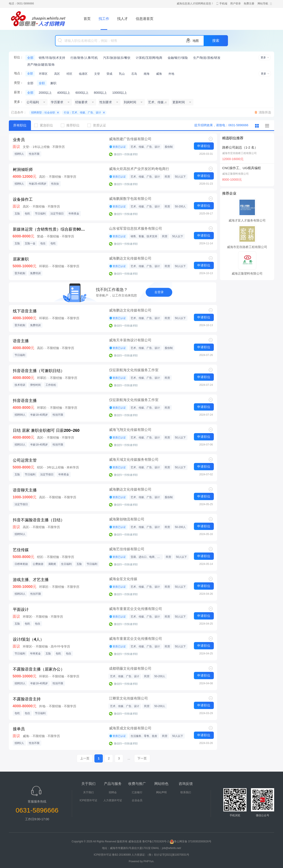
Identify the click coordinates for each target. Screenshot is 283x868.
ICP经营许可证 (88, 800)
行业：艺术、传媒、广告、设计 (82, 113)
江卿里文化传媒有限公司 (128, 698)
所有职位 (20, 125)
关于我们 (88, 792)
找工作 (104, 19)
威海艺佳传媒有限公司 (127, 549)
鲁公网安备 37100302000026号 (190, 841)
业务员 (19, 140)
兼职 (53, 83)
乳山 (122, 74)
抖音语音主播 (25, 401)
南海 (147, 74)
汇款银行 (137, 792)
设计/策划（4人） (28, 639)
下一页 (142, 758)
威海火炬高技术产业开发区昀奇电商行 (139, 169)
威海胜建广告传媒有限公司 (130, 139)
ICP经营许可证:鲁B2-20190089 (113, 855)
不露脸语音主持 (27, 699)
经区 (69, 74)
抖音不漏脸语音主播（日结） (39, 520)
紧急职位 (45, 125)
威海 (159, 74)
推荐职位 (72, 125)
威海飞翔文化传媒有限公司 (130, 430)
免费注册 (249, 4)
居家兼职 (21, 259)
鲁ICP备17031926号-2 (156, 841)
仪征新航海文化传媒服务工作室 (134, 370)
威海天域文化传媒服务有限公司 (134, 460)
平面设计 (21, 610)
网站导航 (263, 4)
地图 (196, 41)
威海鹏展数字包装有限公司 (130, 199)
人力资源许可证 (113, 800)
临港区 (83, 74)
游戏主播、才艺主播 (31, 580)
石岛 (134, 74)
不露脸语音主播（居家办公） (39, 669)
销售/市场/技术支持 (52, 58)
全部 (30, 58)
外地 (171, 74)
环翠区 (43, 74)
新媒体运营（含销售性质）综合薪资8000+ (50, 229)
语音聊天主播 (25, 490)
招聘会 (113, 792)
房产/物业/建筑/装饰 (41, 65)
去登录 (159, 292)
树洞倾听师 (23, 170)
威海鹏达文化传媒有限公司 (130, 258)
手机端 (223, 4)
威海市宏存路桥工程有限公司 (239, 153)
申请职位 (204, 146)
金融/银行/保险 (178, 58)
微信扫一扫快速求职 (126, 154)
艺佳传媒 (21, 550)
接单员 (19, 729)
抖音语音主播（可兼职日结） (39, 371)
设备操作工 (23, 199)
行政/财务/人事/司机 (84, 58)
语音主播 (21, 341)
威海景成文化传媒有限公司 (130, 728)
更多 (263, 57)
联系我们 (186, 792)
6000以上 (82, 93)
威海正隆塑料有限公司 (235, 174)
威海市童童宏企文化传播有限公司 (136, 609)
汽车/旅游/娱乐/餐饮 (117, 58)
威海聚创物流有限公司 (127, 519)
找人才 (122, 19)
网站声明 (161, 792)
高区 (57, 74)
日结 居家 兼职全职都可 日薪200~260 (46, 430)
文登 (97, 74)
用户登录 (235, 4)
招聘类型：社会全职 (43, 113)
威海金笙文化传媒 (123, 579)
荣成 (109, 74)
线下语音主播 (25, 311)
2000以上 (45, 93)
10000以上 (120, 93)
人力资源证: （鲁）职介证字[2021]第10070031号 (160, 855)
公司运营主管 (25, 460)
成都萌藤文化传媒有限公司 (130, 668)
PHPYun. (149, 861)
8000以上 (100, 93)
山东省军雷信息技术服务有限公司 (136, 228)
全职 (42, 83)
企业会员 (137, 800)
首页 (87, 19)
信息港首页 (145, 19)
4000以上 (64, 93)
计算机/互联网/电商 (149, 58)
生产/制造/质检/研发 (207, 58)
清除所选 (265, 112)
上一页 (85, 758)
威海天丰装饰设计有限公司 (130, 340)
